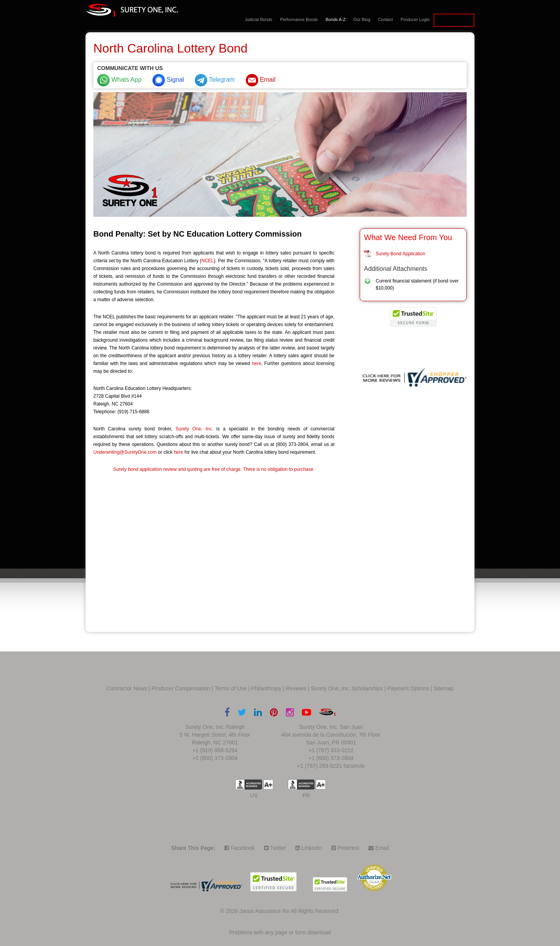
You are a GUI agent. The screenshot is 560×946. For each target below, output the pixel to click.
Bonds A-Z (335, 19)
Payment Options (408, 688)
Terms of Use (231, 688)
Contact (385, 19)
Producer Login (415, 19)
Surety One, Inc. (194, 429)
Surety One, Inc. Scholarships (347, 688)
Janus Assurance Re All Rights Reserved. (289, 911)
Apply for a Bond (454, 20)
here (257, 363)
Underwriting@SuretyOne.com (125, 452)
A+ (268, 785)
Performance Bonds (299, 19)
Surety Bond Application (400, 254)
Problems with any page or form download (280, 932)
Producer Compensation (181, 688)
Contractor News (127, 688)
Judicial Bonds (258, 19)
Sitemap (444, 688)
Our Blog (362, 19)
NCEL (208, 261)
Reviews (296, 688)
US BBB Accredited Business (249, 785)
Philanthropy (266, 688)
